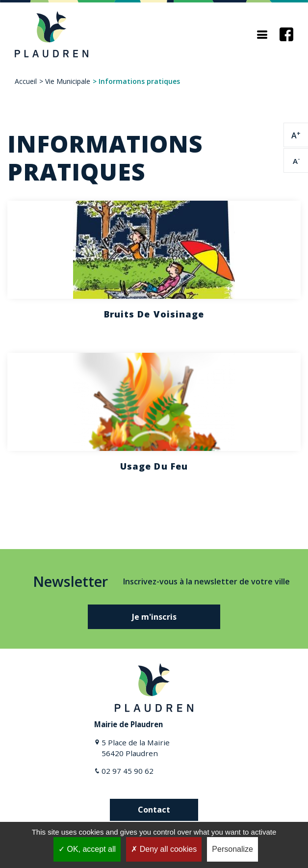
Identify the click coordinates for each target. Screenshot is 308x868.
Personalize (232, 849)
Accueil (26, 81)
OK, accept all (87, 849)
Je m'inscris (154, 617)
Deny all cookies (164, 849)
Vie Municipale (68, 81)
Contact (154, 810)
